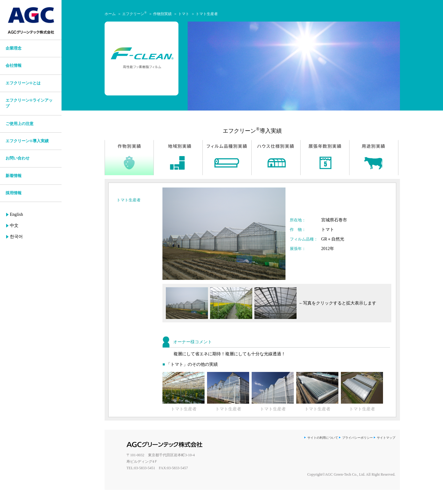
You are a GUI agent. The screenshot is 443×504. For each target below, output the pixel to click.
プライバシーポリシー (357, 438)
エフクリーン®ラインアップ (29, 103)
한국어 (16, 237)
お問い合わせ (18, 158)
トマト (184, 14)
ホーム (110, 14)
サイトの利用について (323, 438)
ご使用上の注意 (20, 124)
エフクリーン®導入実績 (27, 141)
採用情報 (14, 193)
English (16, 214)
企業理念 (14, 48)
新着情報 (14, 176)
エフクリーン (134, 14)
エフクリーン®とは (23, 83)
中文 (14, 226)
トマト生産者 (207, 14)
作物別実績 (162, 14)
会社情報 (14, 66)
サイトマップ (386, 438)
